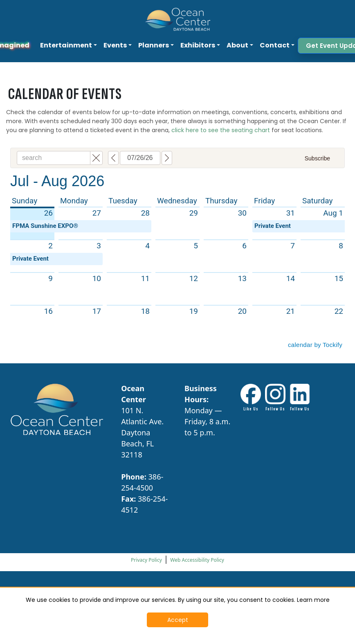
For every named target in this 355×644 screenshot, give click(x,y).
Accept (178, 620)
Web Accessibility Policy (197, 560)
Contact (275, 45)
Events (115, 45)
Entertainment (66, 45)
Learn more (313, 600)
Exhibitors (198, 45)
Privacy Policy (146, 560)
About (237, 45)
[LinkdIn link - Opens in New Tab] (300, 398)
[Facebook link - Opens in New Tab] (251, 398)
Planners (154, 45)
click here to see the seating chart (221, 130)
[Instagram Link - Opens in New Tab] (275, 398)
